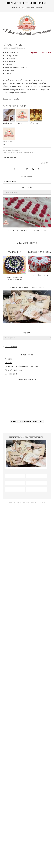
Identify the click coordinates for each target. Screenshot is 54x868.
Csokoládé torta (39, 275)
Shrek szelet (20, 123)
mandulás (31, 152)
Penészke (8, 359)
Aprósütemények (15, 150)
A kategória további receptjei (27, 422)
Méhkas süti (34, 123)
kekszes (19, 152)
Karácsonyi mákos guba (39, 252)
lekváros (25, 152)
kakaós (10, 152)
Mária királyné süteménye (14, 370)
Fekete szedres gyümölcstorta (15, 279)
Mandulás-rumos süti (8, 143)
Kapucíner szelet (11, 374)
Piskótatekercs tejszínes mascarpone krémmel (22, 366)
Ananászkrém (14, 252)
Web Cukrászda (27, 24)
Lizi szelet (8, 363)
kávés (15, 152)
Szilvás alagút (7, 123)
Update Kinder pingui (27, 243)
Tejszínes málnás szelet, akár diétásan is (27, 231)
